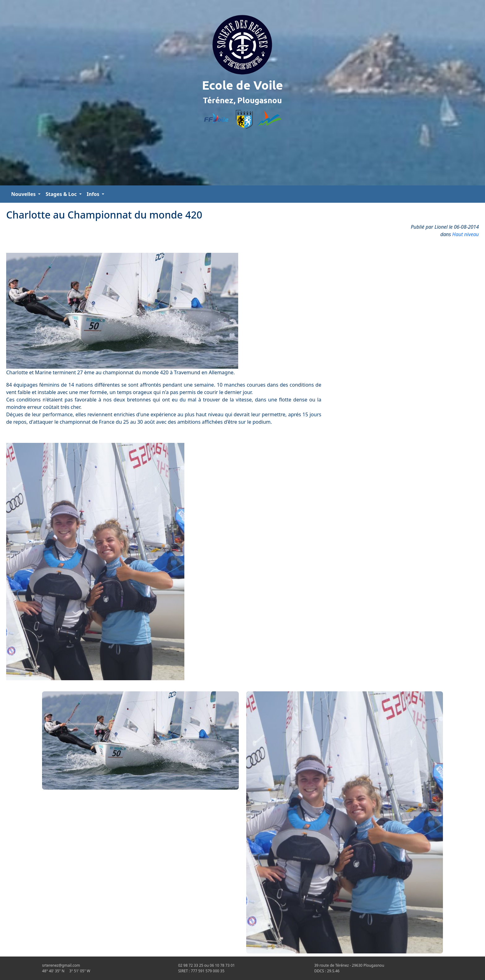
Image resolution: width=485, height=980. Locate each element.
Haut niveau (466, 234)
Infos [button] (94, 194)
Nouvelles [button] (24, 194)
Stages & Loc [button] (62, 194)
